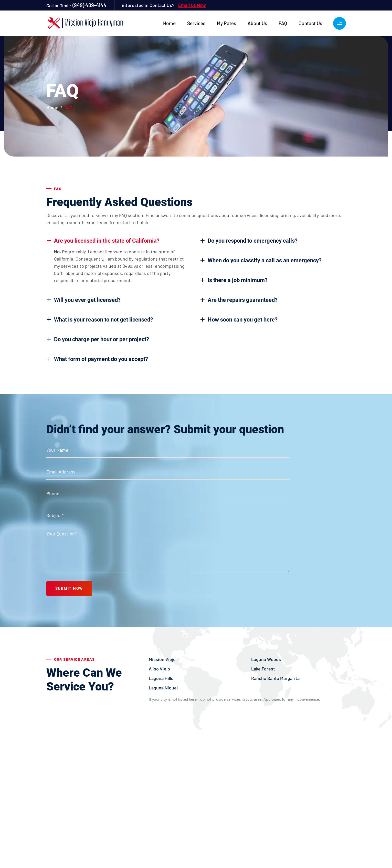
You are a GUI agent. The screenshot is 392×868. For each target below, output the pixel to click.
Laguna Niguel (163, 688)
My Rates (226, 23)
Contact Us (310, 23)
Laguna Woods (266, 659)
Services (196, 23)
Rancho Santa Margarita (275, 678)
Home (169, 23)
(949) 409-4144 (89, 5)
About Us (257, 23)
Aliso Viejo (159, 669)
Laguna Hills (161, 678)
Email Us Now (192, 5)
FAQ (283, 23)
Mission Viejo (162, 659)
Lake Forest (263, 669)
